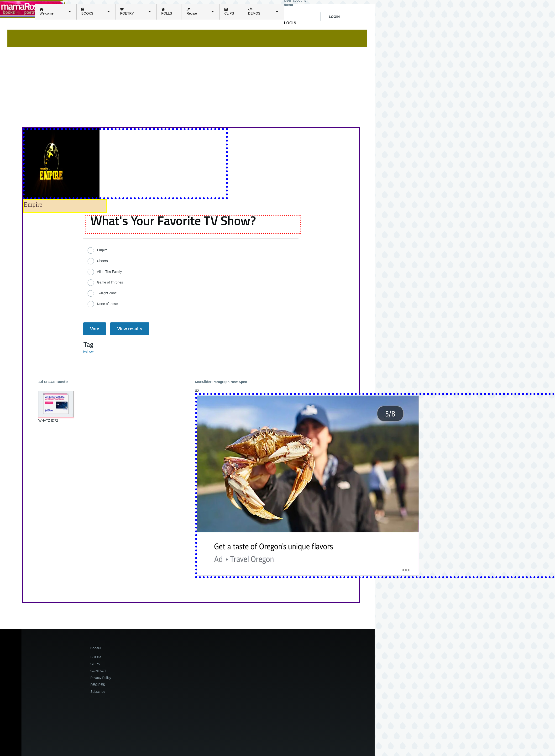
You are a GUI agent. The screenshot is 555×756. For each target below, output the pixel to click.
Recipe (192, 11)
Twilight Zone (107, 293)
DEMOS (254, 11)
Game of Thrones (110, 282)
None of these (107, 304)
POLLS (167, 11)
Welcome (47, 11)
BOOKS (87, 11)
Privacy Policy (101, 678)
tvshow (89, 352)
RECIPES (98, 685)
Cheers (102, 261)
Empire (102, 250)
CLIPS (229, 11)
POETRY (127, 11)
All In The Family (109, 272)
